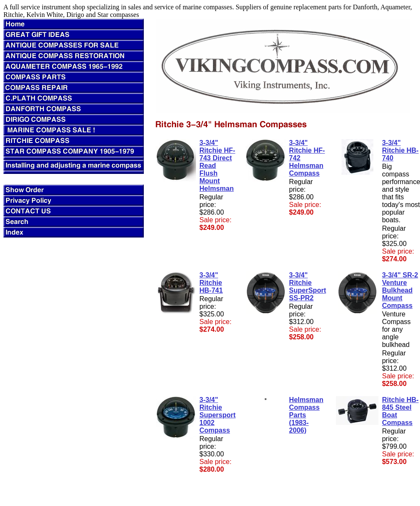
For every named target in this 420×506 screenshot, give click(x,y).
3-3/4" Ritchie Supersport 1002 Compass (217, 415)
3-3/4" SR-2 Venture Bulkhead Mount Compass (400, 290)
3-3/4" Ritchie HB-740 (400, 150)
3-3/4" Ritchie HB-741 (211, 283)
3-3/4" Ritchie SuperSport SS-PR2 (307, 287)
